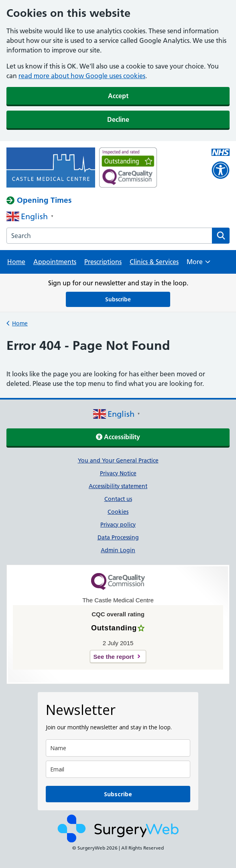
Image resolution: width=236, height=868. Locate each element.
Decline (118, 119)
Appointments (55, 262)
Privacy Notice (118, 473)
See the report (114, 657)
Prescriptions (103, 262)
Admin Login (118, 550)
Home (16, 262)
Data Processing (118, 537)
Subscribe (118, 299)
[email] (118, 769)
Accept (118, 96)
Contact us (118, 499)
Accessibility (118, 437)
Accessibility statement (118, 486)
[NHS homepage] (51, 168)
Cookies (118, 512)
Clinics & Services (154, 262)
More (198, 264)
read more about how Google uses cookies (82, 76)
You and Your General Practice (118, 460)
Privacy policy (118, 525)
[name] (118, 748)
